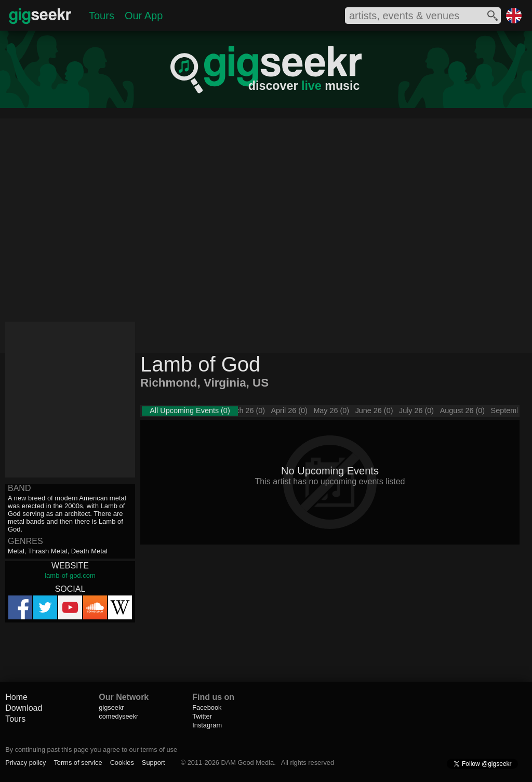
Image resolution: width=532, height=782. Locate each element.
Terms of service (78, 763)
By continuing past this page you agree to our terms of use (91, 750)
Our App (144, 16)
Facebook (207, 707)
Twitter (202, 716)
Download (24, 708)
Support (154, 763)
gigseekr (111, 707)
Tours (102, 16)
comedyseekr (118, 716)
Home (16, 697)
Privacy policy (25, 763)
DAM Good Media (247, 763)
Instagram (207, 725)
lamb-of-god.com (70, 575)
